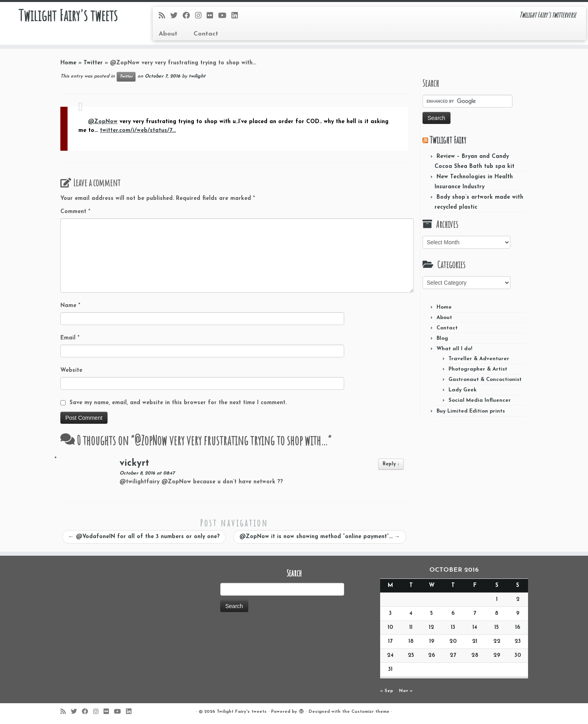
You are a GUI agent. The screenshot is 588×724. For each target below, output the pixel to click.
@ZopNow (103, 122)
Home (68, 63)
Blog (442, 338)
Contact (206, 34)
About (168, 34)
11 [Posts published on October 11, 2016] (411, 627)
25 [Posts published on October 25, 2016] (411, 655)
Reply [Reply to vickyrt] (391, 464)
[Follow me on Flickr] (212, 16)
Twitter (93, 63)
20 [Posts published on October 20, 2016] (453, 641)
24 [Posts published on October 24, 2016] (390, 655)
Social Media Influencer (480, 400)
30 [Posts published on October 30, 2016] (518, 655)
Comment (75, 212)
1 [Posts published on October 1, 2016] (497, 599)
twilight (197, 76)
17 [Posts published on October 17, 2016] (390, 641)
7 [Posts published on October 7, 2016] (475, 613)
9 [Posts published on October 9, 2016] (518, 613)
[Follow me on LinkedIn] (237, 16)
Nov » (406, 691)
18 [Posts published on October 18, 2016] (411, 641)
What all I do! (454, 349)
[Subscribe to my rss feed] (164, 16)
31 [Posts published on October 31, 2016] (390, 669)
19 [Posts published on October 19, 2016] (432, 641)
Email (70, 338)
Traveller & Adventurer (479, 359)
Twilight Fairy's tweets (68, 16)
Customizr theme (370, 712)
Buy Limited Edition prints (471, 411)
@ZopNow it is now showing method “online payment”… (320, 537)
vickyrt (134, 464)
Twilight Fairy (448, 140)
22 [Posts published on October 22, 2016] (497, 641)
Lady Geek (462, 390)
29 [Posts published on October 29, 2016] (497, 655)
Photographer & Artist (478, 369)
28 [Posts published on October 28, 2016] (475, 655)
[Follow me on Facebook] (189, 16)
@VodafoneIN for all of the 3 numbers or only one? (144, 537)
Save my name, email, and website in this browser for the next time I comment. (178, 403)
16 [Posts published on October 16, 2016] (518, 627)
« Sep (387, 691)
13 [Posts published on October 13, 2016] (453, 627)
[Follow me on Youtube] (225, 16)
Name (70, 306)
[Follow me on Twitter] (176, 16)
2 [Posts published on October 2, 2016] (518, 599)
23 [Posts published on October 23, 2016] (518, 641)
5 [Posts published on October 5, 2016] (432, 613)
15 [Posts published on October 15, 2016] (497, 627)
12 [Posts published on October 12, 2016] (432, 627)
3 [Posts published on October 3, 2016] (390, 613)
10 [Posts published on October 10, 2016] (390, 627)
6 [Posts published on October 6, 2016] (453, 613)
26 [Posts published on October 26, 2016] (432, 655)
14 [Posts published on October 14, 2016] (475, 627)
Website (71, 370)
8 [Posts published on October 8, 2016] (497, 613)
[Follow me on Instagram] (201, 16)
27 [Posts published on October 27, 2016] (453, 655)
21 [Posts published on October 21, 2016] (475, 641)
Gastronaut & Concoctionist (485, 380)
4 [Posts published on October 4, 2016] (411, 613)
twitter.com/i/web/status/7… (138, 131)
